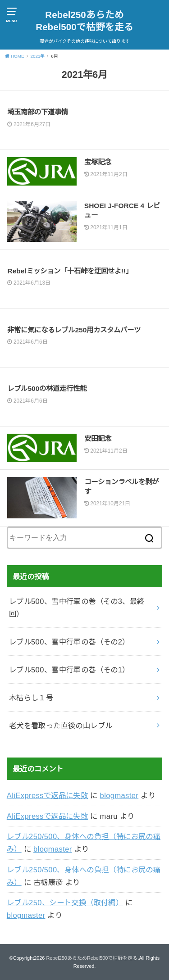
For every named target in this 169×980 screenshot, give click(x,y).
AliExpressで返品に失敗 (47, 795)
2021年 (37, 56)
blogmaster (119, 795)
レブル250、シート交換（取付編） (65, 903)
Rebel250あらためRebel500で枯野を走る (84, 21)
